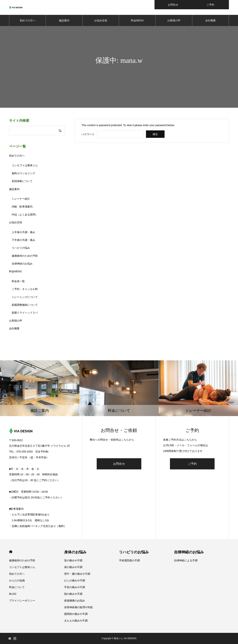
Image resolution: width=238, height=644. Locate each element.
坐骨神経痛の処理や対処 (78, 607)
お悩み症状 (101, 20)
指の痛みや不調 (73, 594)
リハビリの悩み (21, 248)
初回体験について (22, 181)
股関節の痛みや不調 (76, 614)
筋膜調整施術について (25, 305)
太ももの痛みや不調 (76, 621)
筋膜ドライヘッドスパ (25, 313)
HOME (11, 552)
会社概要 (210, 20)
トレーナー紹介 (21, 199)
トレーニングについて (25, 297)
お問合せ (119, 464)
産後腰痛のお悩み (75, 601)
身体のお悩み (75, 552)
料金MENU (137, 20)
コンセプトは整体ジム (25, 165)
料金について (17, 587)
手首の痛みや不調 (75, 587)
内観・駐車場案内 (22, 207)
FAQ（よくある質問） (25, 215)
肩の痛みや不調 (73, 567)
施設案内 (64, 20)
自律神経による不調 (186, 560)
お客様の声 (174, 20)
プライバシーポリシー (22, 601)
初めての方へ (28, 20)
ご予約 (192, 464)
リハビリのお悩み (134, 552)
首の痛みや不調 (73, 560)
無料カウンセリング (23, 173)
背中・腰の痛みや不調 (77, 574)
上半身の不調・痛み (23, 232)
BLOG (13, 594)
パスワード (88, 134)
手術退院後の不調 (129, 560)
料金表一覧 (18, 281)
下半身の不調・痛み (23, 240)
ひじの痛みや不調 (75, 580)
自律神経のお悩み (22, 264)
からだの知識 (17, 580)
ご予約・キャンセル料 (25, 289)
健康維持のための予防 (25, 256)
